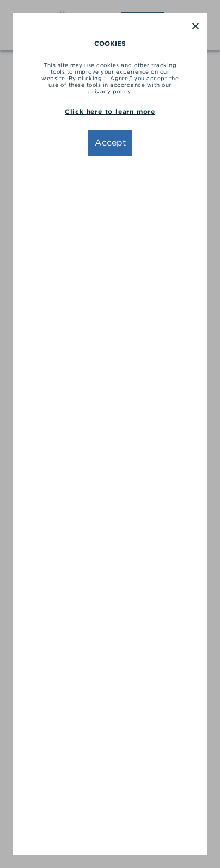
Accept (110, 143)
